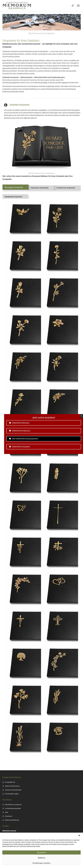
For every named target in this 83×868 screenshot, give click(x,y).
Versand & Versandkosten (13, 790)
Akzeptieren (41, 852)
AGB (6, 812)
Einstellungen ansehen (41, 863)
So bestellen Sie (10, 782)
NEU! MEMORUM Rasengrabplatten (24, 439)
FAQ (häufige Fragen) (12, 794)
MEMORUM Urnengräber (20, 447)
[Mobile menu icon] (78, 6)
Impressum (9, 816)
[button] (79, 836)
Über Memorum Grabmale (13, 805)
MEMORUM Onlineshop (20, 423)
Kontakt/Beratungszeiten (13, 808)
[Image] (42, 147)
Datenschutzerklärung (12, 820)
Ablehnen (41, 858)
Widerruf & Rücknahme (12, 786)
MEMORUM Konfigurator (21, 431)
